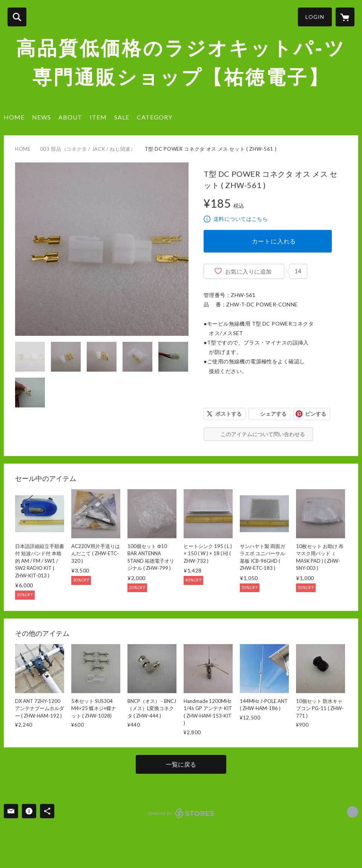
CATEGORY (155, 117)
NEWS (41, 117)
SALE (122, 117)
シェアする (273, 414)
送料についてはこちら (241, 219)
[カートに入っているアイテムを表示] (345, 17)
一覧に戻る (181, 764)
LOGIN (315, 17)
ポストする (229, 414)
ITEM (98, 117)
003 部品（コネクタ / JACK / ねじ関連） (88, 149)
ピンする (316, 414)
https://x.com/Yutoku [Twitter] (353, 812)
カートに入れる (274, 241)
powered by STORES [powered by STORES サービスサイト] (181, 813)
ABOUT (70, 117)
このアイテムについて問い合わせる (263, 434)
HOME (14, 117)
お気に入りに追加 (248, 271)
